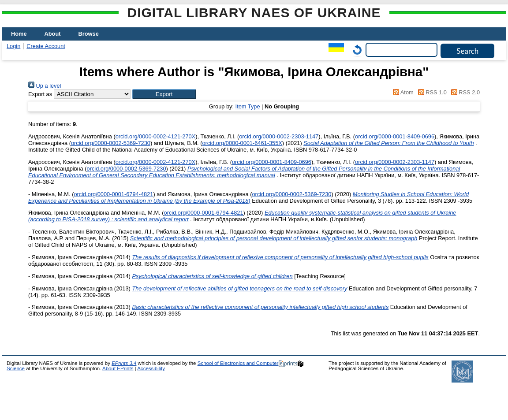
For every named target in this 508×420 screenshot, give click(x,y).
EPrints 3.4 (124, 363)
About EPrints (118, 368)
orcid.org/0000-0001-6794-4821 (113, 194)
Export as (40, 94)
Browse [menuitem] (89, 34)
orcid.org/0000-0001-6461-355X (242, 143)
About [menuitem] (53, 34)
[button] (164, 94)
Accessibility (151, 368)
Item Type (248, 106)
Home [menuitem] (19, 34)
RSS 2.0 (464, 92)
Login (13, 46)
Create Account (46, 46)
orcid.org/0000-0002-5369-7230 (111, 143)
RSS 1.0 (431, 92)
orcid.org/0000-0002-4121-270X (155, 136)
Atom (402, 92)
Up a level (45, 86)
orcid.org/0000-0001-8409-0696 (395, 136)
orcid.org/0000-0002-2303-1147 (279, 136)
